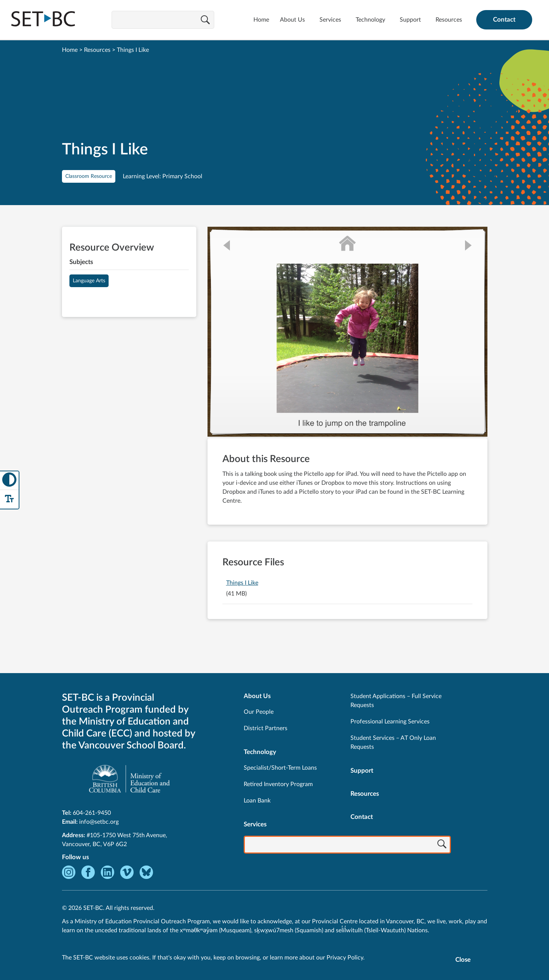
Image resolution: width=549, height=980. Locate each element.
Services (330, 20)
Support (410, 20)
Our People (259, 712)
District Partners (266, 728)
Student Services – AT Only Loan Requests (393, 742)
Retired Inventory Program (278, 784)
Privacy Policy (345, 958)
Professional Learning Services (390, 722)
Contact (504, 20)
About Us (292, 20)
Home (261, 20)
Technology (370, 20)
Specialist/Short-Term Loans (280, 768)
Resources (449, 20)
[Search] (205, 21)
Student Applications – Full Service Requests (396, 701)
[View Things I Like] (347, 332)
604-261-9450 (92, 813)
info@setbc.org (99, 822)
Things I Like (242, 583)
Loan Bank (257, 801)
